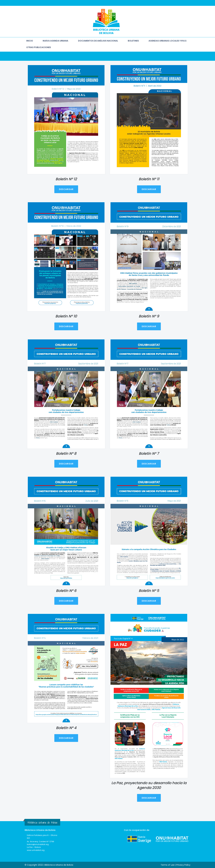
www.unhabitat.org (36, 850)
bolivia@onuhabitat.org (38, 844)
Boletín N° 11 (149, 179)
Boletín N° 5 (149, 590)
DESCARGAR (66, 189)
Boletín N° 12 (66, 179)
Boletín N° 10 (66, 316)
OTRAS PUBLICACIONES (39, 47)
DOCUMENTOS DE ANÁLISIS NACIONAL (98, 41)
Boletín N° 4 (66, 728)
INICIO (30, 41)
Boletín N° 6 (66, 590)
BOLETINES (133, 41)
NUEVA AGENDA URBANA (55, 41)
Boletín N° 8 (66, 453)
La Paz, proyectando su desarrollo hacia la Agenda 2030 (149, 785)
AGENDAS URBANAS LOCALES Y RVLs (168, 41)
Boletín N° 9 (149, 316)
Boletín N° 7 (149, 453)
